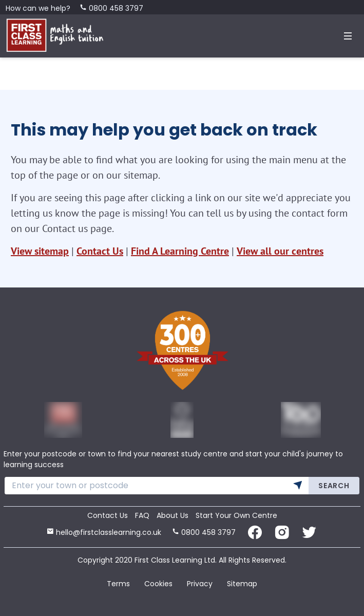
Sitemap (242, 584)
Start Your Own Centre (236, 515)
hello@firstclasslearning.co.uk (104, 532)
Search (334, 486)
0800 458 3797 (111, 8)
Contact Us (100, 251)
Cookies (158, 584)
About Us (173, 515)
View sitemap (40, 251)
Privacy (200, 584)
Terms (118, 584)
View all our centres (280, 251)
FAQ (142, 515)
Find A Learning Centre (180, 251)
